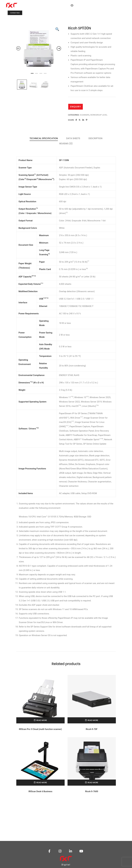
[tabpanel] (39, 48)
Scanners (85, 115)
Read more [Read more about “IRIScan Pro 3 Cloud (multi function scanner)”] (42, 720)
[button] (15, 13)
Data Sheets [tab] (73, 138)
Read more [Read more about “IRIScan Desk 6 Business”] (42, 783)
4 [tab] (45, 75)
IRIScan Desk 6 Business (40, 791)
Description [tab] (95, 138)
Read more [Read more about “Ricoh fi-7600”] (93, 783)
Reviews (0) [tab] (66, 144)
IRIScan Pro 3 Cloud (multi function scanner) (40, 729)
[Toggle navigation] (72, 5)
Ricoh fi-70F (92, 729)
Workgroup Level (99, 115)
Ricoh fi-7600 (92, 791)
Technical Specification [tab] (44, 138)
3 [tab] (41, 75)
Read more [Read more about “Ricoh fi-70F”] (93, 720)
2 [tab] (36, 75)
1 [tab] (32, 75)
